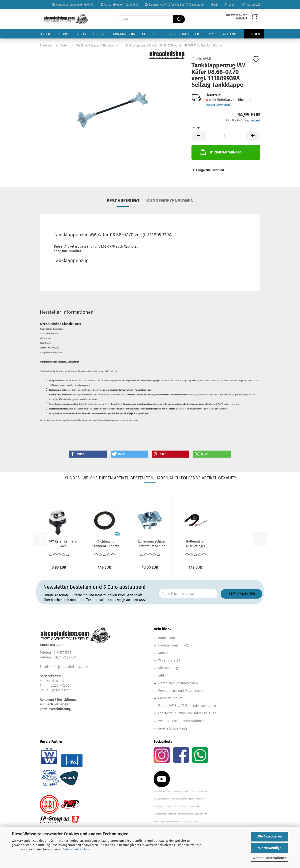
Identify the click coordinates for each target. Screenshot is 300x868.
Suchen (254, 34)
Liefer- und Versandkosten (178, 683)
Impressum (167, 638)
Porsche (149, 34)
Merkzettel (251, 5)
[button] (199, 136)
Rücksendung (168, 668)
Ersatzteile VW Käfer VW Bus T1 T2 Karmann (174, 5)
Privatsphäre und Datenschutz (181, 691)
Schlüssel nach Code (182, 34)
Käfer (45, 34)
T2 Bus (80, 34)
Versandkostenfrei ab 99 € (119, 5)
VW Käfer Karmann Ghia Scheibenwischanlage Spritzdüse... (63, 544)
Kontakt (164, 653)
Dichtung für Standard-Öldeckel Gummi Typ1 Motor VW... (106, 544)
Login (230, 5)
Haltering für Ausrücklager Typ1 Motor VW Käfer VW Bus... (195, 544)
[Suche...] (179, 19)
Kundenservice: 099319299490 (73, 5)
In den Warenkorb (221, 152)
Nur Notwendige (270, 848)
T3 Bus (98, 34)
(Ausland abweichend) (218, 105)
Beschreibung (123, 201)
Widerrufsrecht (169, 660)
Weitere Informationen (270, 858)
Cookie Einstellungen (174, 728)
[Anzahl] (226, 136)
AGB (161, 676)
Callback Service (171, 698)
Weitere (229, 34)
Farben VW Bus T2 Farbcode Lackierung (187, 706)
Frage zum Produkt (210, 170)
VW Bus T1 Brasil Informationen (181, 721)
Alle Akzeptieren (270, 836)
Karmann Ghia (123, 34)
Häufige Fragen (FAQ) (174, 645)
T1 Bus (63, 34)
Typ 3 (211, 34)
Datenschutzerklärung (78, 849)
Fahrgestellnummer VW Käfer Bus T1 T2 (187, 713)
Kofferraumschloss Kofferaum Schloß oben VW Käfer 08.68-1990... (152, 544)
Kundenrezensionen (170, 201)
